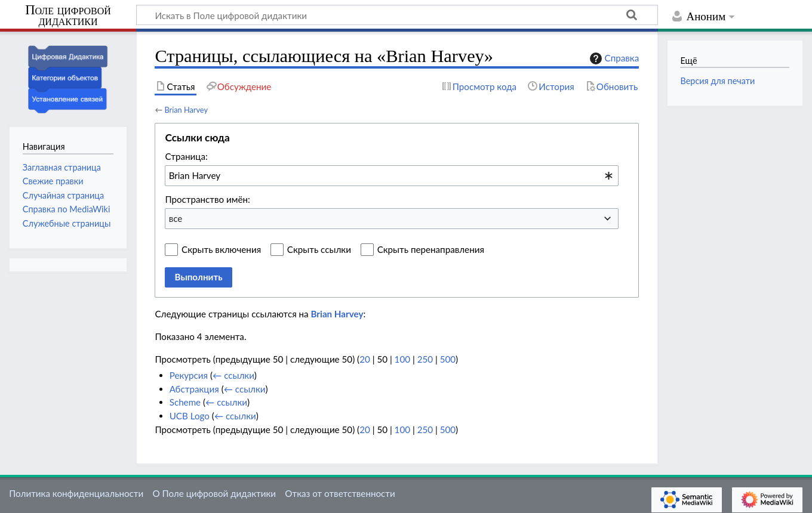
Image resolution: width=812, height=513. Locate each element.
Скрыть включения (221, 249)
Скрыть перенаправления (431, 249)
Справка (613, 58)
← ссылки (233, 375)
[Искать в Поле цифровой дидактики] (397, 15)
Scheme (185, 402)
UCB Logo (190, 416)
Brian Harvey (186, 110)
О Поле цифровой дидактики (214, 493)
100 (402, 359)
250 (425, 359)
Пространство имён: (207, 199)
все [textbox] (176, 218)
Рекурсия (189, 375)
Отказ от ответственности (340, 493)
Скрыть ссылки (319, 249)
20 (365, 359)
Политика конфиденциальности (76, 493)
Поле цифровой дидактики (68, 16)
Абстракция (194, 389)
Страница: (186, 156)
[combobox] (392, 175)
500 (448, 359)
